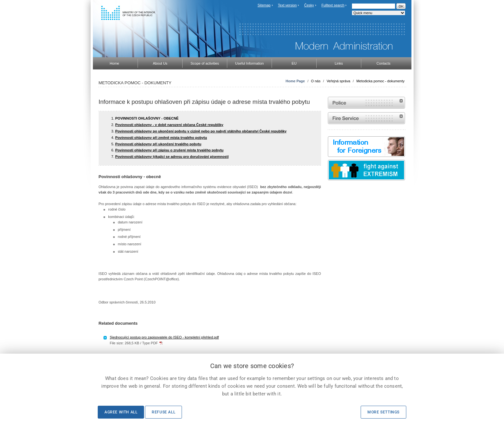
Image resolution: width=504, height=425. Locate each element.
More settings (383, 412)
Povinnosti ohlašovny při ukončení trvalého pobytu (158, 144)
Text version (288, 5)
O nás (316, 81)
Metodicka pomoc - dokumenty (381, 81)
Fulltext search (333, 5)
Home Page (295, 81)
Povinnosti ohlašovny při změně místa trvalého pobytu (161, 138)
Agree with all (121, 412)
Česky (309, 5)
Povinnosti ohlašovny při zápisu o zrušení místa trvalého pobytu (170, 150)
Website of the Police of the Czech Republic (366, 103)
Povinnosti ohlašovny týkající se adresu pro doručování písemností (172, 157)
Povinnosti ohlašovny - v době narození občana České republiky (169, 125)
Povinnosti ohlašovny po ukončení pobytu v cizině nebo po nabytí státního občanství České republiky (201, 131)
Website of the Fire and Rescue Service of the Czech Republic (366, 118)
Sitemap (264, 5)
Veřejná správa (338, 81)
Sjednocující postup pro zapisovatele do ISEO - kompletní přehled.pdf (164, 337)
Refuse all (163, 412)
